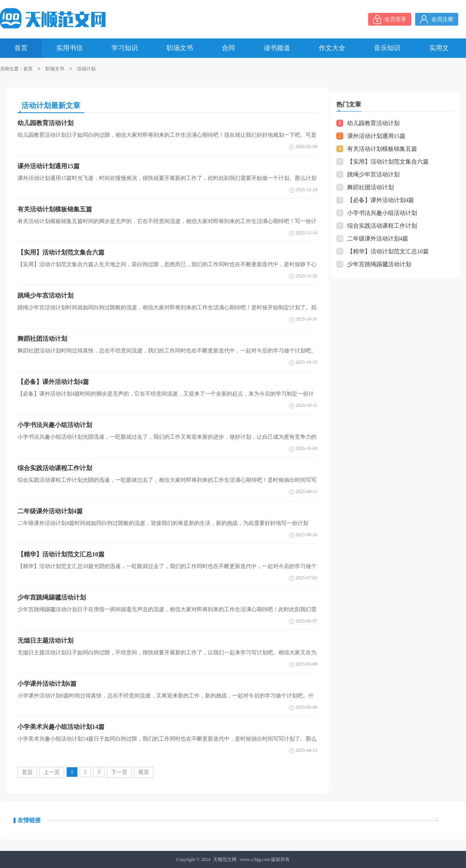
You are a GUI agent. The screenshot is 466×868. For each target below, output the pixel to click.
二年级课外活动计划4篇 (378, 239)
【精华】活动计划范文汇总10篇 (388, 251)
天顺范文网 (225, 859)
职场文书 (55, 69)
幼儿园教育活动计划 (373, 123)
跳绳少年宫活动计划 (373, 174)
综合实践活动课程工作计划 (382, 226)
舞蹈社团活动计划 (370, 187)
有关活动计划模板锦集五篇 (382, 149)
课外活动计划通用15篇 (376, 136)
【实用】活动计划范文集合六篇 (388, 162)
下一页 (119, 772)
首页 (28, 69)
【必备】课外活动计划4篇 (381, 200)
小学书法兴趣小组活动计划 (382, 213)
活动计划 (86, 69)
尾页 (144, 772)
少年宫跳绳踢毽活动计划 (379, 264)
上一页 (52, 772)
